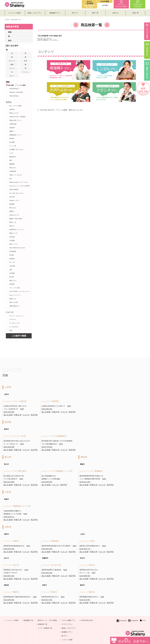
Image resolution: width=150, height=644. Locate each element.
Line (143, 620)
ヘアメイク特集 (67, 640)
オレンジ (12, 61)
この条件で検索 (19, 336)
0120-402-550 (9, 447)
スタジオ (26, 415)
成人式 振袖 (8, 415)
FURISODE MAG (87, 620)
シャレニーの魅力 (12, 620)
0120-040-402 (47, 482)
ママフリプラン (67, 624)
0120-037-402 (9, 549)
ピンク (12, 68)
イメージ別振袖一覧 (45, 628)
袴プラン (65, 636)
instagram (133, 620)
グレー (12, 76)
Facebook (122, 621)
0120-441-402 (47, 573)
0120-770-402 (47, 447)
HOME (7, 20)
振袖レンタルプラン (69, 628)
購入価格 (10, 85)
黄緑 (12, 65)
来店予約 (138, 4)
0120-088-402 (85, 576)
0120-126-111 (9, 517)
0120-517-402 (47, 600)
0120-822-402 (47, 549)
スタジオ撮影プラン (69, 620)
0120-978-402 (9, 412)
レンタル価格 (20, 85)
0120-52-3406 (9, 482)
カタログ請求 (121, 4)
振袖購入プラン (67, 632)
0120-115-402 (85, 600)
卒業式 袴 (18, 415)
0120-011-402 (85, 482)
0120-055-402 (47, 409)
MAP (22, 409)
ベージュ (26, 72)
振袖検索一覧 (28, 620)
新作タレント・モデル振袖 (47, 620)
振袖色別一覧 (43, 624)
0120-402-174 (85, 549)
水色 (25, 61)
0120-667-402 (9, 576)
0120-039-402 (9, 600)
